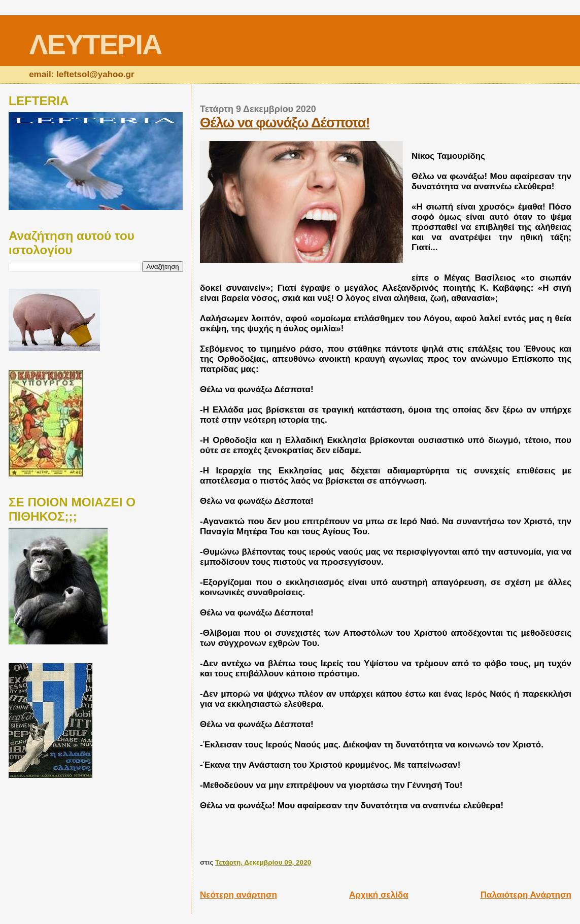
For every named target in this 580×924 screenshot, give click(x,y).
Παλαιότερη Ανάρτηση (526, 895)
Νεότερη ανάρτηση (238, 895)
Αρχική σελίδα (379, 895)
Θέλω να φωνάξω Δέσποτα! (285, 123)
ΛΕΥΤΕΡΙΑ (95, 44)
